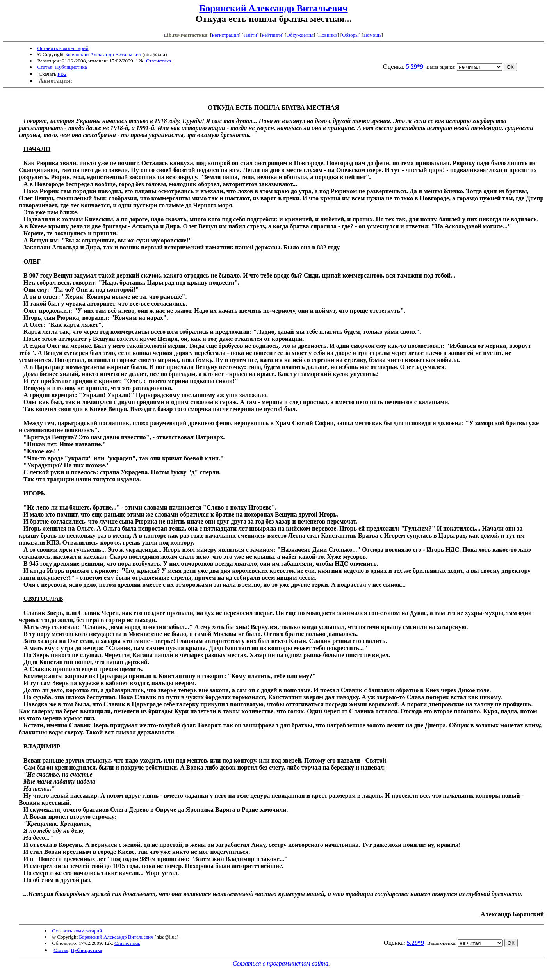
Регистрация (225, 35)
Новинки (328, 35)
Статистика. (159, 61)
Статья (45, 67)
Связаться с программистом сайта (281, 963)
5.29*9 (415, 67)
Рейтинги (272, 35)
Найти (250, 35)
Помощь (372, 35)
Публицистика (71, 67)
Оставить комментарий (63, 48)
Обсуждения (300, 35)
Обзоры (350, 35)
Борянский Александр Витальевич (273, 8)
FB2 (62, 74)
